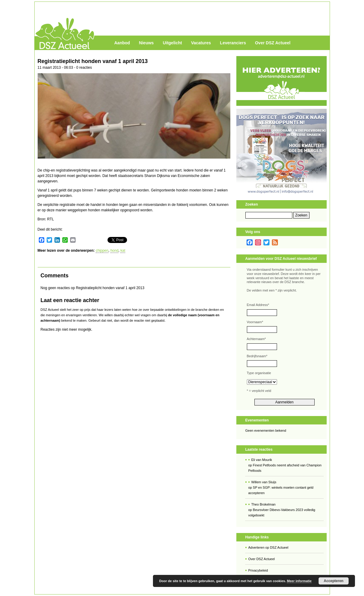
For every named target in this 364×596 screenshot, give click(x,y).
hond (115, 251)
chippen (102, 251)
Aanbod (122, 43)
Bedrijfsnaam (257, 356)
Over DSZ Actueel (273, 43)
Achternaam (257, 339)
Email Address (258, 305)
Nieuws (146, 43)
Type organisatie (259, 373)
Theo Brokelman (264, 504)
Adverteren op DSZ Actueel (268, 547)
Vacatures (201, 43)
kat (123, 251)
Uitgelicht (173, 43)
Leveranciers (233, 43)
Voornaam (255, 322)
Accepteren (333, 581)
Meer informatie (299, 581)
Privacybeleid (258, 570)
